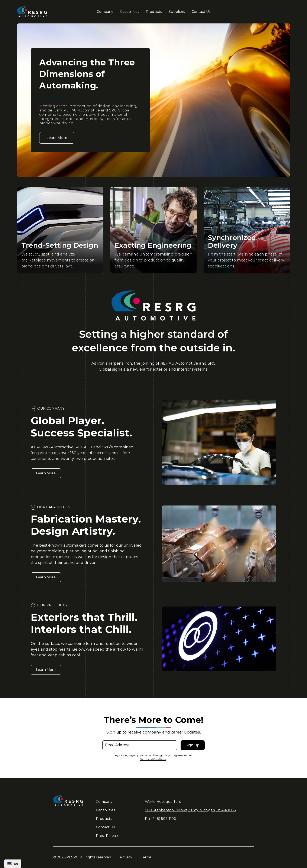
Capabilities (130, 12)
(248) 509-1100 (164, 819)
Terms (146, 857)
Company (105, 12)
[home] (39, 12)
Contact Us (201, 12)
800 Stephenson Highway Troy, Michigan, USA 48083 (190, 810)
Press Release (108, 836)
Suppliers (177, 12)
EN (13, 864)
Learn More (57, 138)
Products (154, 12)
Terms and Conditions (153, 759)
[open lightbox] (60, 230)
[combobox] (13, 864)
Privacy (126, 857)
